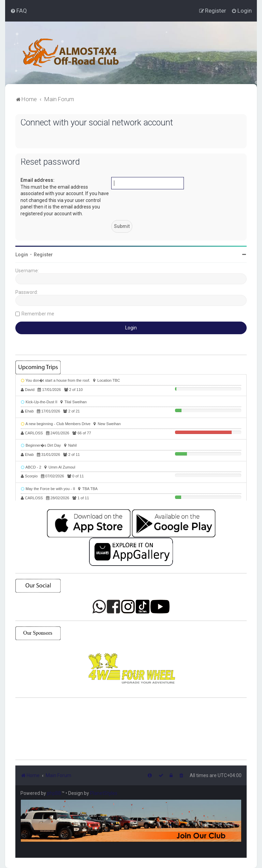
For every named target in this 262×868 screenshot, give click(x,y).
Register (43, 255)
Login (22, 255)
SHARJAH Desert (131, 729)
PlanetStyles (104, 793)
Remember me (38, 314)
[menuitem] (19, 11)
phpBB (54, 793)
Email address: (38, 180)
